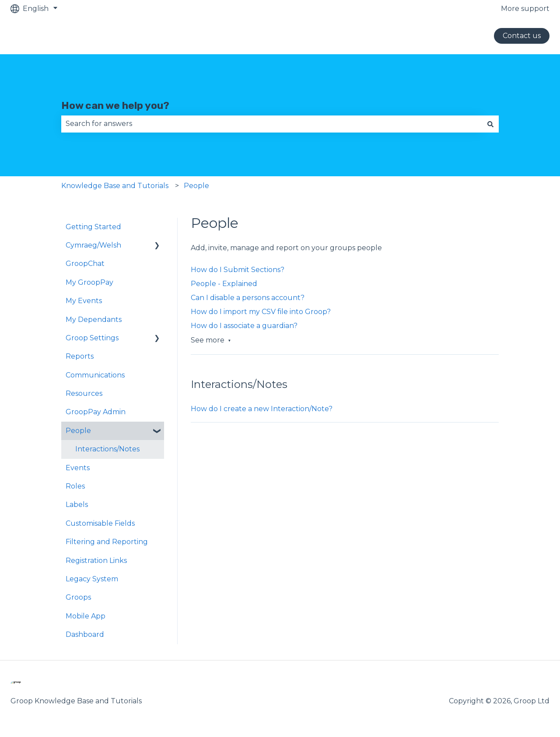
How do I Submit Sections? (238, 270)
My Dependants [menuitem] (94, 320)
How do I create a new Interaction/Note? (262, 409)
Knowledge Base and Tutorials (115, 186)
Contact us (522, 36)
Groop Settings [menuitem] (92, 338)
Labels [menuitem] (77, 505)
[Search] (490, 124)
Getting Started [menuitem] (93, 227)
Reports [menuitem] (80, 356)
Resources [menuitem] (84, 393)
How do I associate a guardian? (244, 326)
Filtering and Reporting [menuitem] (107, 542)
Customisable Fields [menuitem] (100, 523)
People (196, 186)
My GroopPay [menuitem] (89, 282)
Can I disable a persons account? (248, 298)
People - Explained (224, 284)
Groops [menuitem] (78, 597)
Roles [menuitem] (75, 486)
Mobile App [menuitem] (86, 616)
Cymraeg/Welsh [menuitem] (93, 245)
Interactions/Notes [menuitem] (107, 449)
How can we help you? (115, 105)
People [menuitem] (78, 431)
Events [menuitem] (78, 468)
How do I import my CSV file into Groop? (261, 312)
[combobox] (272, 124)
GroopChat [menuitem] (85, 264)
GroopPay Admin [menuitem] (96, 412)
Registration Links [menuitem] (96, 561)
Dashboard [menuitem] (85, 634)
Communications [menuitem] (95, 375)
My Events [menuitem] (84, 301)
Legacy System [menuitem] (92, 579)
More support (525, 9)
